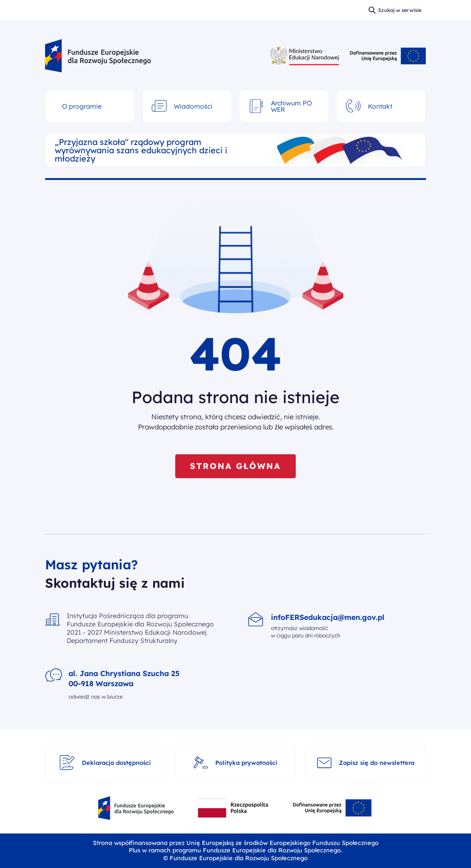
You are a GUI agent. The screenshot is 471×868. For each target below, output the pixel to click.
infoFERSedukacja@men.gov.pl (328, 617)
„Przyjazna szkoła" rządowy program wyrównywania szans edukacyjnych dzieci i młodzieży (141, 150)
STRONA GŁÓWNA (235, 466)
